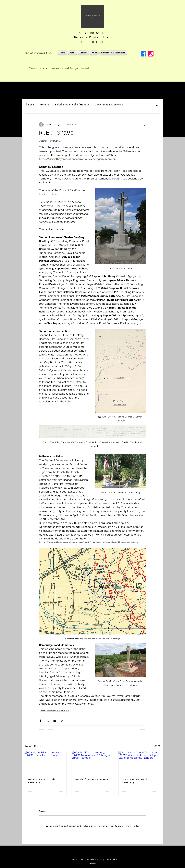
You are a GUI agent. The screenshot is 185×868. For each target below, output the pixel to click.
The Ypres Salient (93, 33)
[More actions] (144, 125)
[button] (157, 105)
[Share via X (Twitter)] (47, 721)
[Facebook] (144, 54)
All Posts (29, 105)
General (45, 105)
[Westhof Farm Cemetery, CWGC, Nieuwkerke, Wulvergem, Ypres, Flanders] (93, 763)
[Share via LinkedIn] (55, 721)
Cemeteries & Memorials (109, 105)
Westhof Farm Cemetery (92, 780)
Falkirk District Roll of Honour (72, 105)
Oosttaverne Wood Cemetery (134, 781)
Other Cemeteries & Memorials (54, 711)
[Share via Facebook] (40, 721)
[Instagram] (151, 54)
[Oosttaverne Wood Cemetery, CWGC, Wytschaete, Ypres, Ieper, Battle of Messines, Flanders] (139, 763)
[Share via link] (62, 721)
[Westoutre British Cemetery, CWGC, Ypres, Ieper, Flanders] (46, 763)
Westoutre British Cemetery (41, 781)
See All (157, 746)
